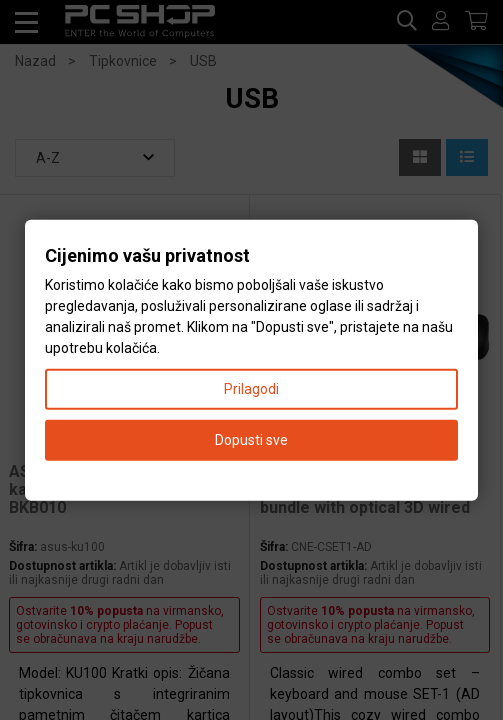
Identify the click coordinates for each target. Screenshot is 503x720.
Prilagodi (251, 388)
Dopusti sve (251, 439)
